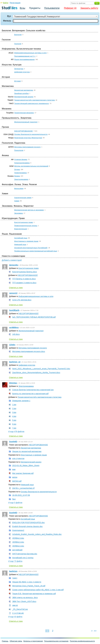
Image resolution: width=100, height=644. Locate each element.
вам (14, 469)
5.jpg (14, 420)
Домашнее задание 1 (21, 401)
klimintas (13, 383)
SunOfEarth (14, 310)
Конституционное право (24, 222)
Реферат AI (70, 8)
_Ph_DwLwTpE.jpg (20, 609)
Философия (19, 188)
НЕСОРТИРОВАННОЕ (38, 445)
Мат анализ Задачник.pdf (23, 473)
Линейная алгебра (21, 93)
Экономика (18, 213)
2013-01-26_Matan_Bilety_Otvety (26, 465)
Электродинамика (21, 179)
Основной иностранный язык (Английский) (31, 248)
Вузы (23, 8)
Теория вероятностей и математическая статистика (35, 100)
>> (95, 631)
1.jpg (14, 405)
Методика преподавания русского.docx (29, 351)
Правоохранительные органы (26, 226)
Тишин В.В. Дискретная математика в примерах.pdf (34, 594)
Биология (18, 35)
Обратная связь (16, 641)
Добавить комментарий (12, 260)
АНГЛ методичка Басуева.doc (25, 554)
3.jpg (14, 412)
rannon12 (13, 293)
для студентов (18, 458)
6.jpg (14, 424)
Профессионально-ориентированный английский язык (36, 251)
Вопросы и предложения (33, 641)
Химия (17, 201)
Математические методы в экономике (29, 210)
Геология (18, 44)
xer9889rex (14, 327)
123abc (12, 345)
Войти (6, 3)
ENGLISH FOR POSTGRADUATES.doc (28, 523)
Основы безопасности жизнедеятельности (31, 134)
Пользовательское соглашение (56, 641)
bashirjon (13, 571)
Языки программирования (24, 59)
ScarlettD (13, 442)
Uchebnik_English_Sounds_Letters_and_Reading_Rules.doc (37, 534)
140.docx (16, 334)
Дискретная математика (24, 90)
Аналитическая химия (23, 198)
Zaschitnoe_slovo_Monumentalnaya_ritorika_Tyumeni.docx (36, 373)
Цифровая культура (22, 72)
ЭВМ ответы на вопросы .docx (25, 598)
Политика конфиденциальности (82, 641)
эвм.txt (15, 605)
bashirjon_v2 (15, 362)
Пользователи (52, 8)
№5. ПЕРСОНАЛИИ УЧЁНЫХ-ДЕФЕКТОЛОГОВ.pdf (34, 317)
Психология (19, 150)
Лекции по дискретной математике (27, 451)
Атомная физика (21, 159)
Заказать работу (89, 8)
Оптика (17, 169)
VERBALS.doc (18, 538)
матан (15, 477)
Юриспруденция (21, 229)
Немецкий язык (20, 244)
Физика (17, 176)
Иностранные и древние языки (26, 241)
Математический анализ (24, 97)
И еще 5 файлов (15, 503)
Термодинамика (20, 173)
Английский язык (21, 238)
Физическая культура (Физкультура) (28, 138)
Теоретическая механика (24, 113)
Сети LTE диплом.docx (22, 300)
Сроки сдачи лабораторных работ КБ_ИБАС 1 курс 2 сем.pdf (38, 590)
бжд (14, 499)
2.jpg (14, 408)
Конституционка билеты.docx (25, 272)
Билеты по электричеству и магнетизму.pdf (30, 394)
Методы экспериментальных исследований (31, 166)
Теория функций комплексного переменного (32, 103)
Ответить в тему (16, 288)
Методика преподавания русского (27, 147)
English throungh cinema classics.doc (27, 526)
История (17, 81)
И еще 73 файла (15, 561)
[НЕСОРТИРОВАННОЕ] (24, 131)
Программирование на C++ (25, 56)
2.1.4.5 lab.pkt (18, 613)
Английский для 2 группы (23, 558)
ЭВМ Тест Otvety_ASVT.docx (24, 601)
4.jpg (14, 416)
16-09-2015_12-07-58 (21, 495)
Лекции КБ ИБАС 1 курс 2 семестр (27, 582)
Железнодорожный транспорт (26, 122)
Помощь (5, 641)
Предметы (35, 8)
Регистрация (15, 3)
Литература (19, 69)
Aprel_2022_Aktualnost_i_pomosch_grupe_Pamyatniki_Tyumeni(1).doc (41, 369)
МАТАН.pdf (17, 481)
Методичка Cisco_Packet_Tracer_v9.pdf (29, 586)
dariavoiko (14, 265)
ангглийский (17, 550)
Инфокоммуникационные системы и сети (30, 53)
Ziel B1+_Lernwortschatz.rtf (23, 488)
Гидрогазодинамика (22, 163)
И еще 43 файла (15, 617)
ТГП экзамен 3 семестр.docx (24, 283)
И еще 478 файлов (16, 432)
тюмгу (15, 578)
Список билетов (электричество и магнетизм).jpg (33, 390)
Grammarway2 (18, 530)
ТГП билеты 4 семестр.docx (24, 279)
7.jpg (14, 428)
